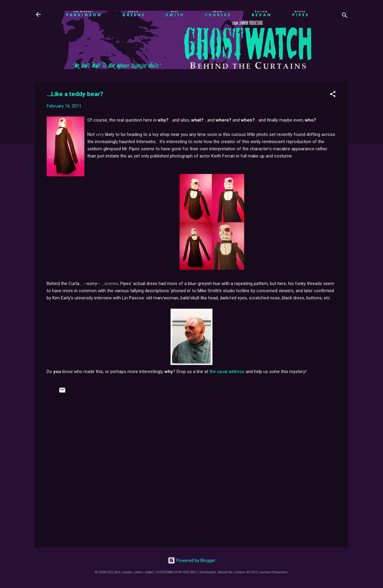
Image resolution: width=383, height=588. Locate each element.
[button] (333, 95)
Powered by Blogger (192, 560)
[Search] (345, 16)
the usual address (227, 372)
